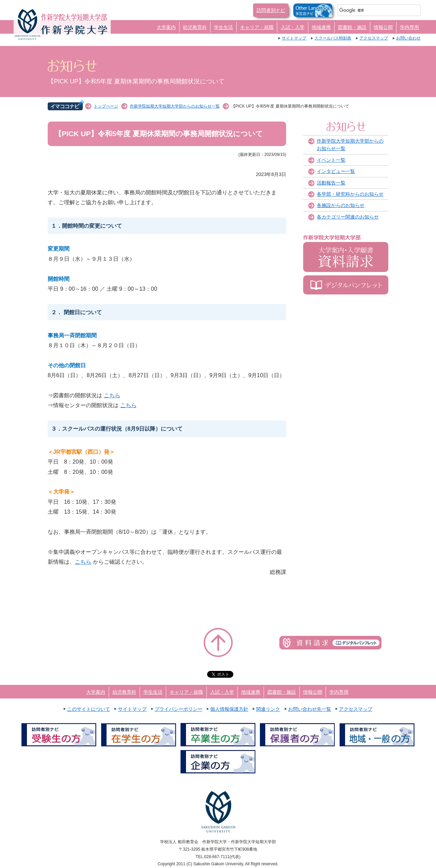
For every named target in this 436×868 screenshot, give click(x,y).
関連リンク (268, 709)
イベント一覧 (331, 160)
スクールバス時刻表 (333, 38)
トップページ (106, 106)
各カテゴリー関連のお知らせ (348, 217)
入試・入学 (293, 27)
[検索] (371, 10)
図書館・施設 (352, 27)
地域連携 (321, 27)
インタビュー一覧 (336, 171)
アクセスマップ (374, 38)
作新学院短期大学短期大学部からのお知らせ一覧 (175, 106)
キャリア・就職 (257, 27)
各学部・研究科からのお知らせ (350, 194)
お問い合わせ (408, 38)
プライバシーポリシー (178, 709)
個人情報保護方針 (229, 709)
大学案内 (166, 27)
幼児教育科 (195, 27)
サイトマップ (294, 38)
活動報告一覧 (331, 183)
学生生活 (223, 27)
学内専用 (409, 27)
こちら (112, 395)
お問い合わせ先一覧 (310, 709)
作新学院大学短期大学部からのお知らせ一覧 (350, 145)
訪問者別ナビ (271, 10)
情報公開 (383, 27)
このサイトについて (89, 709)
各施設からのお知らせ (341, 205)
